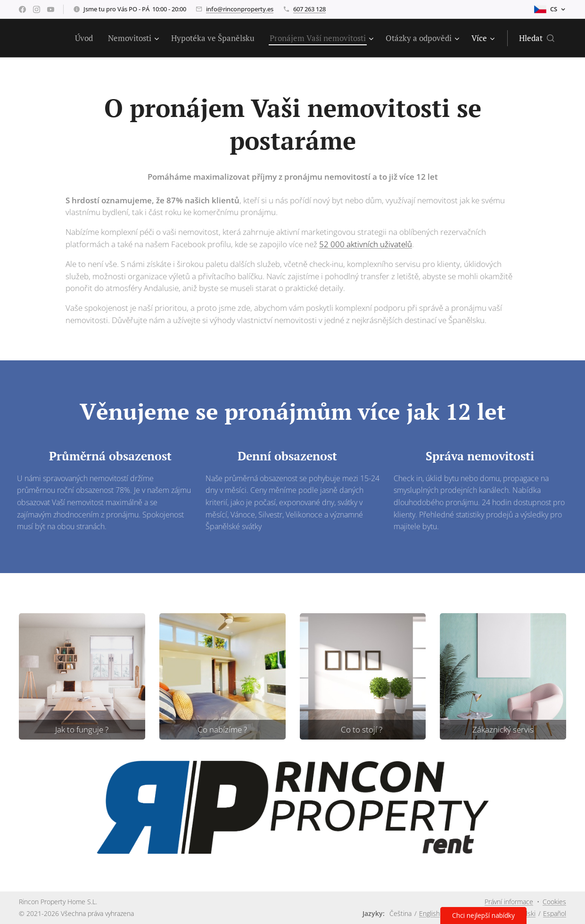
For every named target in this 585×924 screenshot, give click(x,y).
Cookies (554, 902)
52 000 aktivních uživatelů (366, 244)
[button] (537, 38)
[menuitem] (87, 38)
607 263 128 (309, 9)
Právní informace (509, 902)
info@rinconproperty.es (240, 9)
